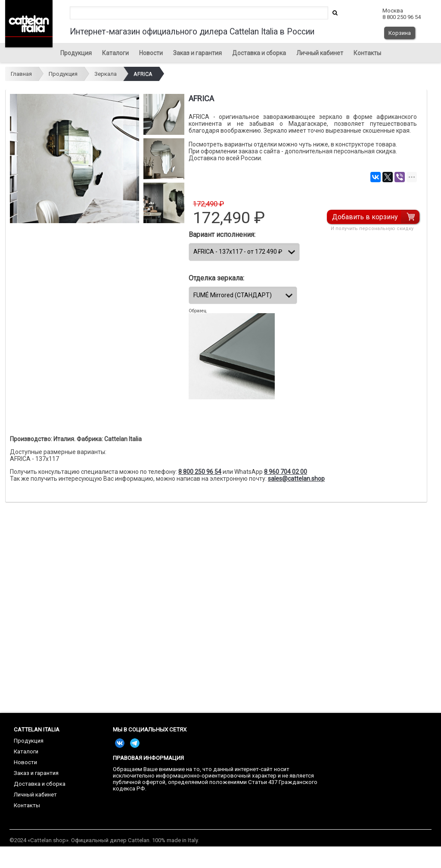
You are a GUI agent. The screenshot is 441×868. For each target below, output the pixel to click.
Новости (151, 53)
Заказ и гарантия (197, 53)
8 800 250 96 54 (200, 472)
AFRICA (143, 74)
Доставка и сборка (259, 53)
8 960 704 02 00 (286, 472)
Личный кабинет (320, 53)
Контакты (367, 53)
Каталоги (115, 53)
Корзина (400, 33)
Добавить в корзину (365, 217)
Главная (21, 74)
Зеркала (106, 74)
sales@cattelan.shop (296, 479)
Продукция (76, 53)
